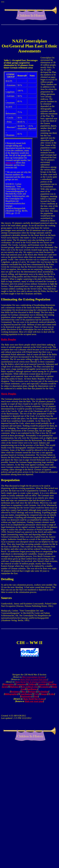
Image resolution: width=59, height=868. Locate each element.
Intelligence (32, 689)
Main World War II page (34, 699)
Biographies (9, 684)
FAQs (36, 694)
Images (44, 694)
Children (32, 684)
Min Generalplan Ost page (34, 677)
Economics (45, 687)
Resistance (15, 692)
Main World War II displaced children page (34, 682)
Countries (42, 684)
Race (24, 692)
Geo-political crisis (30, 687)
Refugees (32, 692)
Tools (36, 696)
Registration (26, 696)
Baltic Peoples (9, 339)
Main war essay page (34, 701)
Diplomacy (15, 687)
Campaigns (21, 684)
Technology (43, 692)
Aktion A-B (10, 163)
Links (52, 694)
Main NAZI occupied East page (34, 679)
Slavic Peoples (9, 394)
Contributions (26, 694)
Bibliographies (11, 694)
